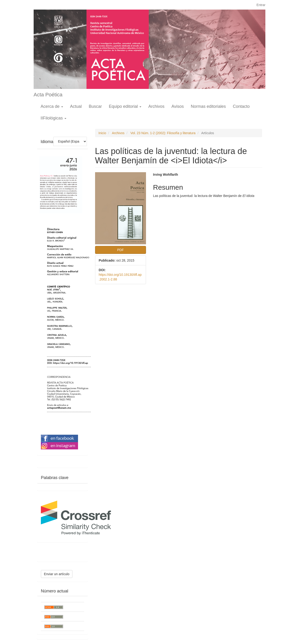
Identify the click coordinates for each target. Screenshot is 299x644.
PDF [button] (121, 250)
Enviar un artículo (57, 574)
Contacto (241, 106)
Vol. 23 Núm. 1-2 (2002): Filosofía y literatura (163, 133)
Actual (76, 106)
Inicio (102, 133)
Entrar (261, 5)
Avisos (178, 106)
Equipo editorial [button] (125, 106)
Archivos (156, 106)
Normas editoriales (208, 106)
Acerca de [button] (52, 106)
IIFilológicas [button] (53, 118)
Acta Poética (48, 95)
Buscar (95, 106)
